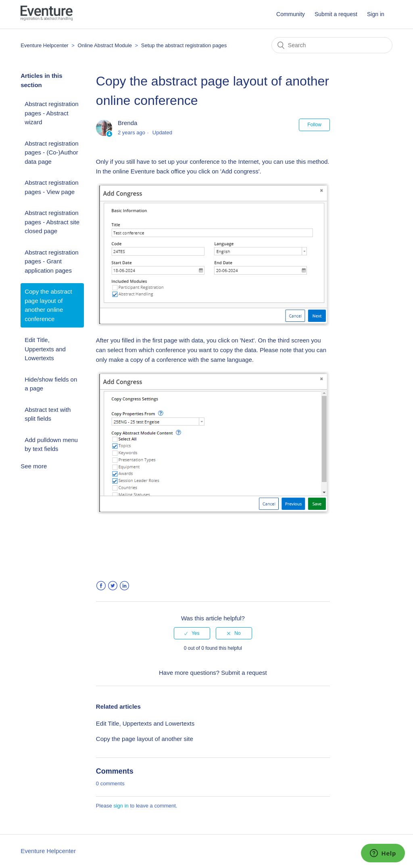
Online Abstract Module (106, 45)
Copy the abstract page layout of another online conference (48, 305)
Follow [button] (314, 125)
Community (291, 14)
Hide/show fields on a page (51, 384)
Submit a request (336, 14)
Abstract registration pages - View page (51, 187)
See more (34, 466)
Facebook (101, 586)
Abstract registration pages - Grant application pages (51, 261)
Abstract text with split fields (48, 414)
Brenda (127, 123)
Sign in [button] (376, 14)
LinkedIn (124, 586)
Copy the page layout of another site (145, 739)
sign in (121, 806)
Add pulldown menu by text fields (51, 444)
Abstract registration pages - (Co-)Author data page (51, 152)
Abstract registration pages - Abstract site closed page (52, 222)
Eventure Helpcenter (45, 45)
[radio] (192, 633)
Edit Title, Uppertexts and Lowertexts (45, 349)
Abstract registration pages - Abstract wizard (51, 113)
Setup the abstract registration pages (184, 45)
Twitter (113, 586)
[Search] (332, 45)
